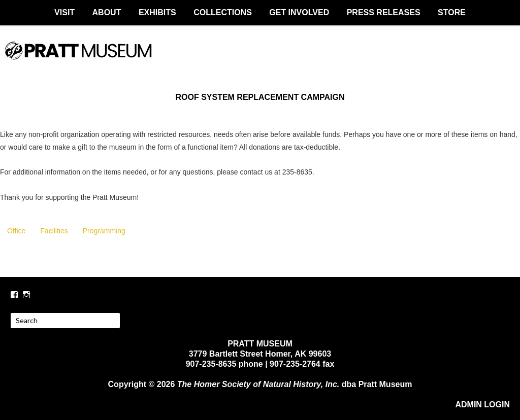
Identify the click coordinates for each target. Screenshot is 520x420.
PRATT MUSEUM (260, 59)
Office (16, 231)
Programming (104, 231)
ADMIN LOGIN (482, 405)
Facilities (54, 231)
